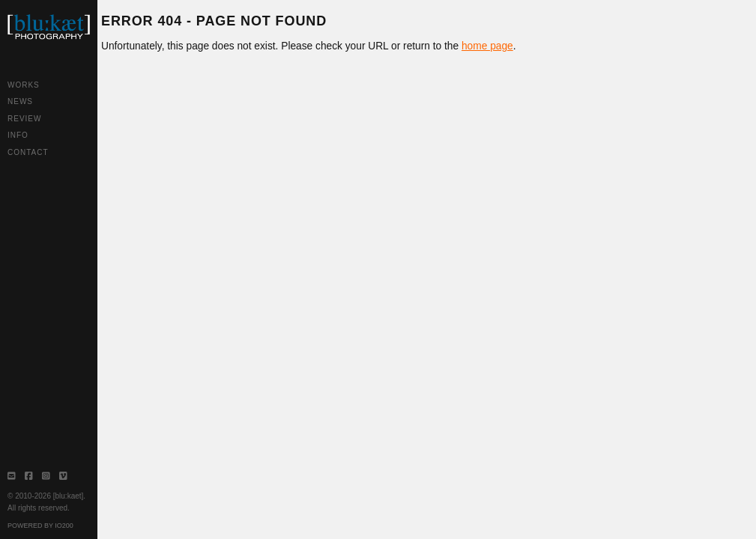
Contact (28, 152)
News (20, 101)
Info (18, 135)
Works (24, 85)
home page (487, 46)
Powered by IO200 (40, 526)
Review (24, 119)
